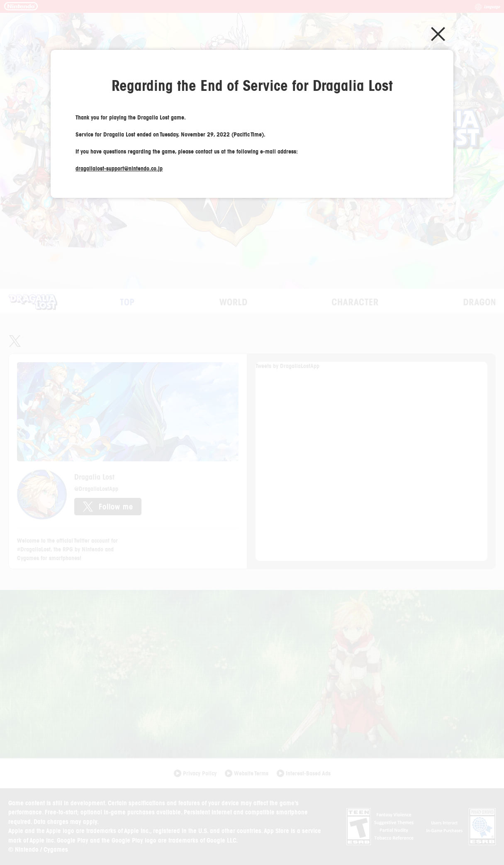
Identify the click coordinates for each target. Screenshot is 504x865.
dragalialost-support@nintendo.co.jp (119, 168)
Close (438, 34)
